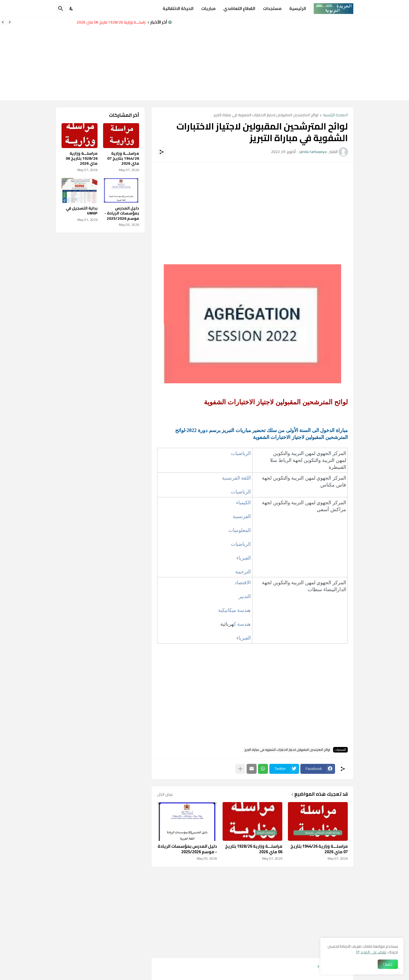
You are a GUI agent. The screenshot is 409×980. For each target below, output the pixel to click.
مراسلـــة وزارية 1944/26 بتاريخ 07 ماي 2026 (319, 849)
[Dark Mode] (71, 9)
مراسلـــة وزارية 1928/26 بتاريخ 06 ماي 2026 (109, 22)
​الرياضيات (241, 453)
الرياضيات (241, 492)
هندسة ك (242, 624)
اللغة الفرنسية (236, 478)
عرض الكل (165, 794)
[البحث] (61, 9)
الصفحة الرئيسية (335, 115)
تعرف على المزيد (373, 952)
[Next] (3, 22)
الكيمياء (243, 503)
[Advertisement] (291, 59)
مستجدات (272, 8)
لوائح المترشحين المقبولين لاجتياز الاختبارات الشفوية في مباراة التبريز (266, 115)
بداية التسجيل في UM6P (82, 211)
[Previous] (10, 22)
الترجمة (243, 572)
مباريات (208, 8)
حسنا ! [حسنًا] (388, 964)
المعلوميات (240, 530)
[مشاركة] (162, 152)
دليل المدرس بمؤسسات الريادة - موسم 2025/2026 (187, 849)
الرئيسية (298, 8)
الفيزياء (244, 558)
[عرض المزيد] (240, 769)
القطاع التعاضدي (239, 8)
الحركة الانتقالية (178, 8)
